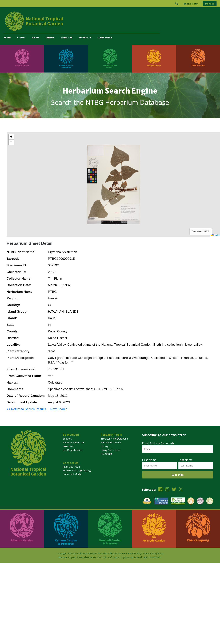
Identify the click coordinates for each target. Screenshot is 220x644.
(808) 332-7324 (71, 467)
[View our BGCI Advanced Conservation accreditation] (210, 501)
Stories (21, 38)
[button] (11, 137)
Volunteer (68, 446)
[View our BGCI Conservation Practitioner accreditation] (200, 501)
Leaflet (215, 235)
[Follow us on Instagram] (167, 490)
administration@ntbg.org (77, 470)
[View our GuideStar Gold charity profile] (147, 501)
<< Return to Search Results (26, 409)
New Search (59, 409)
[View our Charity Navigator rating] (161, 501)
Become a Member (74, 442)
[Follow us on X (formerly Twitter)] (181, 490)
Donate (210, 4)
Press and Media (72, 474)
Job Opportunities (73, 450)
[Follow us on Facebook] (160, 490)
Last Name (185, 460)
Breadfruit (85, 38)
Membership (105, 38)
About (7, 38)
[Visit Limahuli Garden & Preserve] (110, 59)
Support (67, 439)
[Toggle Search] (177, 4)
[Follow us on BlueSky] (174, 490)
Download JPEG (201, 231)
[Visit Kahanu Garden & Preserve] (66, 59)
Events (36, 38)
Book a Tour (191, 4)
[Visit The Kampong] (198, 59)
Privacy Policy (134, 554)
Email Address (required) (158, 443)
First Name (149, 460)
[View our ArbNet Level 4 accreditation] (178, 501)
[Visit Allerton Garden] (22, 59)
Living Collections (110, 450)
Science (50, 38)
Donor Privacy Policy (153, 554)
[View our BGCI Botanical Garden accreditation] (191, 501)
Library (105, 446)
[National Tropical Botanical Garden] (110, 21)
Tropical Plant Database (114, 439)
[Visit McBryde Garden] (154, 59)
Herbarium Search (111, 442)
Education (67, 38)
